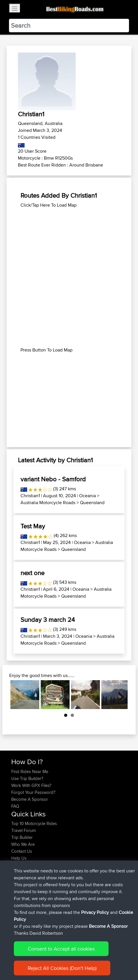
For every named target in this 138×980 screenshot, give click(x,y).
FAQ (15, 806)
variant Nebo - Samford (53, 479)
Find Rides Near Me (30, 772)
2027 (62, 876)
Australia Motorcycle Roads (48, 503)
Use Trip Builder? (27, 778)
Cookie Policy (117, 958)
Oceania (87, 496)
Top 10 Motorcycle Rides (34, 823)
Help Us (19, 858)
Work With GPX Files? (31, 785)
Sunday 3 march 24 (48, 620)
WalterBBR (22, 903)
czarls (17, 910)
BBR (53, 883)
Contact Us (22, 851)
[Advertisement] (69, 278)
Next (119, 695)
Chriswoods (23, 876)
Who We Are (23, 844)
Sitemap (65, 958)
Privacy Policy (89, 958)
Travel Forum (24, 830)
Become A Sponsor (30, 799)
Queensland (92, 503)
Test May (33, 526)
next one (32, 573)
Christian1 (30, 496)
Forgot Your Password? (33, 792)
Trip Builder (22, 837)
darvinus (20, 890)
